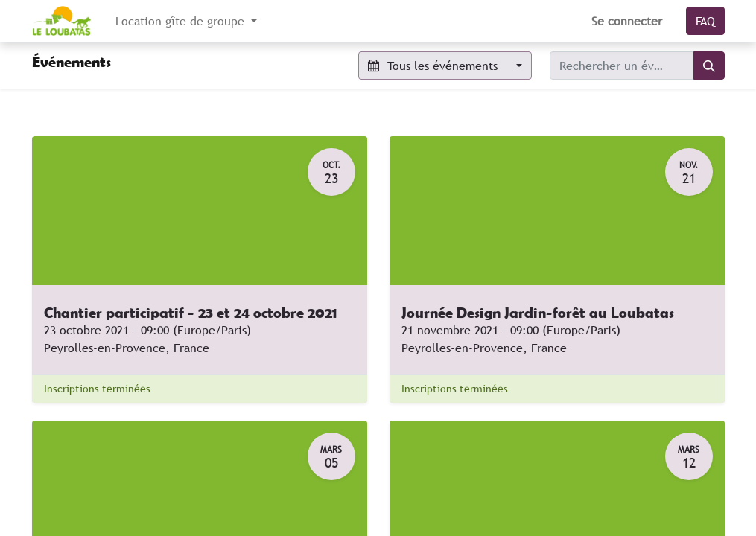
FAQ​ (705, 21)
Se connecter (627, 21)
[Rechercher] (709, 66)
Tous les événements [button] (435, 66)
